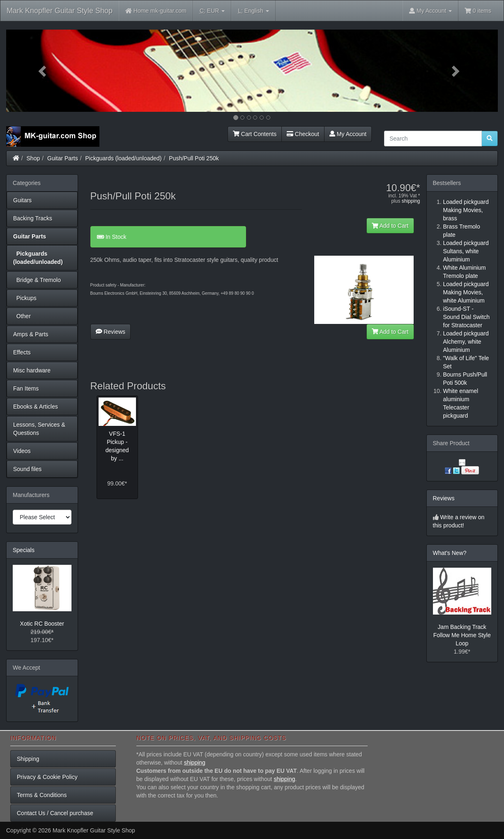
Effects (22, 352)
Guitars (22, 200)
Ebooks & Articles (36, 407)
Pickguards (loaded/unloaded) (124, 158)
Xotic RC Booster (42, 624)
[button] (43, 71)
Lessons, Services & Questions (39, 429)
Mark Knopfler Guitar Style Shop (60, 11)
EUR (212, 11)
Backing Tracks (33, 218)
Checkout (303, 134)
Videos (22, 451)
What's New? (450, 553)
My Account (348, 134)
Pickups (25, 298)
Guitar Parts (63, 158)
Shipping (28, 759)
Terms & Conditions (42, 795)
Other (22, 316)
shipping (411, 201)
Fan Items (26, 388)
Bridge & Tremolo (37, 280)
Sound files (27, 469)
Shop (33, 158)
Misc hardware (32, 370)
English (253, 11)
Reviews (111, 332)
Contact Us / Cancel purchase (55, 813)
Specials (24, 550)
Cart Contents (255, 134)
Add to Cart (390, 226)
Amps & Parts (31, 334)
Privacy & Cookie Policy (47, 777)
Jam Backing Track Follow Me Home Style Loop (462, 635)
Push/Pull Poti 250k (194, 158)
